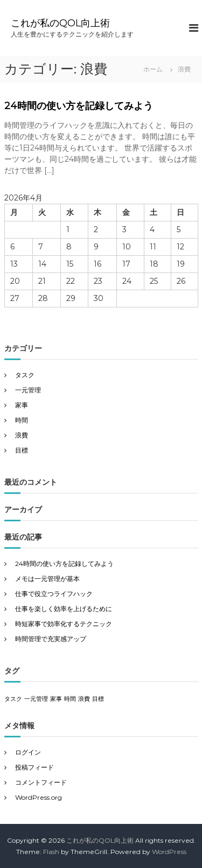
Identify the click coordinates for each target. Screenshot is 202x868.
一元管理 (28, 390)
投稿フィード (34, 767)
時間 (22, 420)
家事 (22, 405)
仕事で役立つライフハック (54, 594)
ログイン (28, 752)
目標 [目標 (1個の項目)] (98, 699)
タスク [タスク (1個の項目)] (13, 699)
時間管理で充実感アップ (51, 639)
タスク (25, 375)
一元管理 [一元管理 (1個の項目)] (36, 699)
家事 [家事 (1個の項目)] (56, 699)
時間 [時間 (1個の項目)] (70, 699)
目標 (22, 450)
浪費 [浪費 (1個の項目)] (84, 699)
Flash (51, 852)
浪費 (22, 435)
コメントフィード (41, 782)
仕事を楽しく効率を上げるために (64, 609)
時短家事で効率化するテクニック (64, 624)
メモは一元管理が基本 (47, 579)
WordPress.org (39, 797)
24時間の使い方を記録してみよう (79, 106)
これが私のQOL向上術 (60, 23)
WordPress (169, 852)
